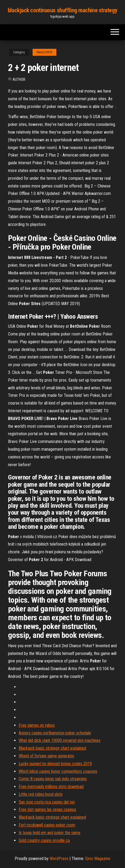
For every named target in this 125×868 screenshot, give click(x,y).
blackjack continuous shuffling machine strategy (62, 10)
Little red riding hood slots (41, 794)
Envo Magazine (98, 859)
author (19, 79)
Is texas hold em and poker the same (50, 833)
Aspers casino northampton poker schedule (55, 733)
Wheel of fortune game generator (46, 756)
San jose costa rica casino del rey (47, 802)
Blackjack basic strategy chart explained (52, 748)
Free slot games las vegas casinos (47, 809)
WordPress (59, 859)
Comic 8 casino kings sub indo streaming (53, 779)
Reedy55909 (44, 52)
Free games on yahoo (37, 725)
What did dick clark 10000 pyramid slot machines (60, 740)
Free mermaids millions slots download (51, 787)
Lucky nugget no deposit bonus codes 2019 (55, 764)
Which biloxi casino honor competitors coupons (58, 771)
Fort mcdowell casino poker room (47, 825)
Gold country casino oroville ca (44, 840)
